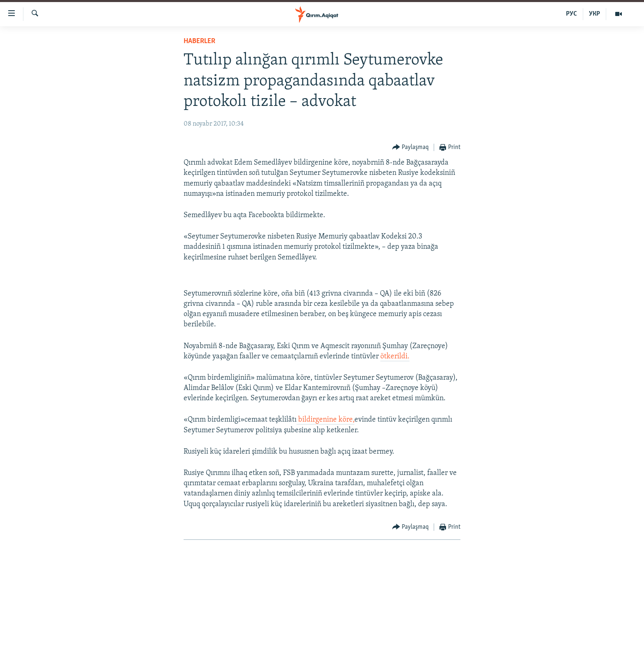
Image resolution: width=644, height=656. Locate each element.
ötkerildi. (395, 357)
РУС (572, 14)
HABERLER (199, 41)
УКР (595, 14)
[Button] (411, 148)
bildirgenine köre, (325, 420)
